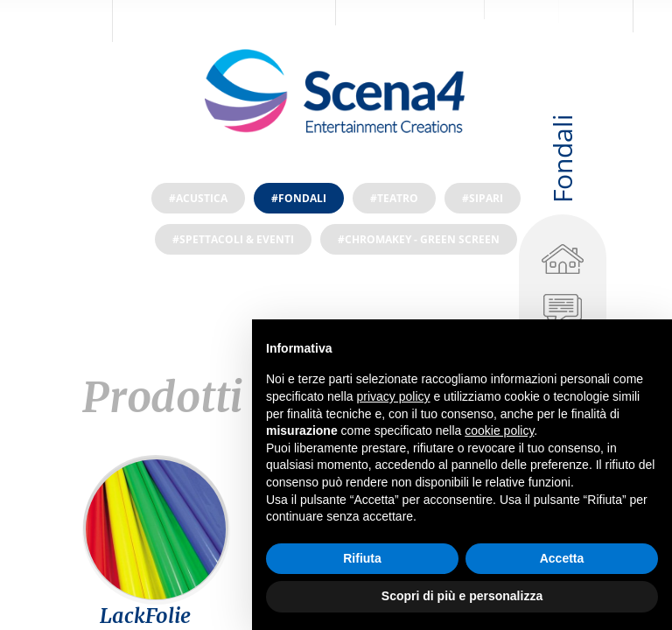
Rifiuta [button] (362, 558)
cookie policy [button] (499, 430)
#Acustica (198, 198)
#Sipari (483, 198)
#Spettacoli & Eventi (233, 239)
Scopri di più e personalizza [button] (462, 596)
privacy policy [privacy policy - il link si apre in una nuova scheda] (394, 396)
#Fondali (299, 198)
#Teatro (394, 198)
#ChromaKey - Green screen (419, 239)
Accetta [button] (562, 558)
